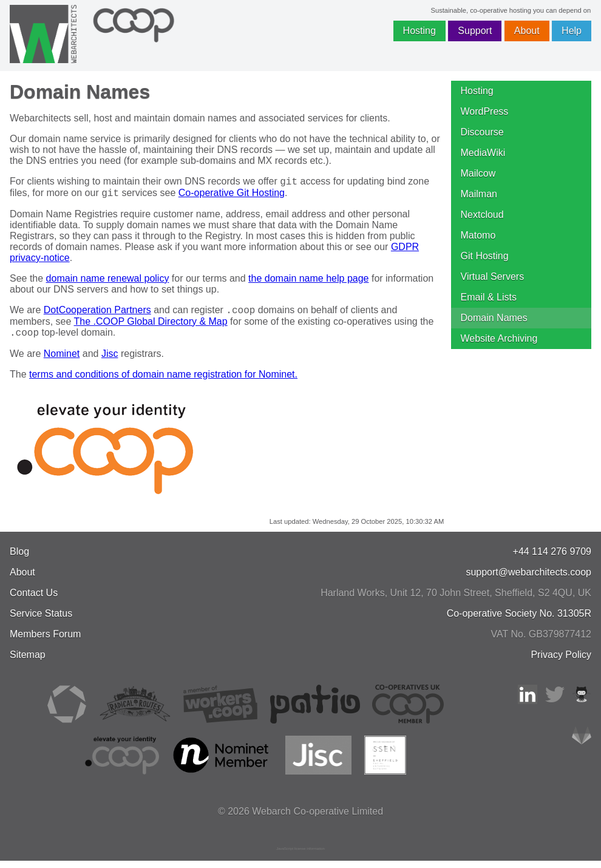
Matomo (478, 235)
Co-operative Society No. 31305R (519, 621)
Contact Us (34, 600)
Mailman (479, 194)
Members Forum (45, 641)
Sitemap (28, 662)
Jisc (110, 361)
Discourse (482, 132)
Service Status (41, 621)
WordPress (485, 111)
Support (475, 31)
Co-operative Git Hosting (232, 196)
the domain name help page (308, 282)
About (527, 31)
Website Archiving (499, 338)
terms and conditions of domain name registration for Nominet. (163, 381)
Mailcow (478, 173)
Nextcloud (482, 215)
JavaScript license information (300, 856)
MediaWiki (483, 153)
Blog (19, 559)
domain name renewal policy (108, 282)
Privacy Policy (561, 662)
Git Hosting (485, 256)
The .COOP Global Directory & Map (151, 327)
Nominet (62, 361)
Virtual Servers (493, 276)
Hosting (419, 31)
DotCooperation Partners (97, 315)
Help (572, 31)
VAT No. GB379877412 (541, 641)
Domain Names (494, 318)
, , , (456, 600)
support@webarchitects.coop (528, 579)
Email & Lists (489, 297)
